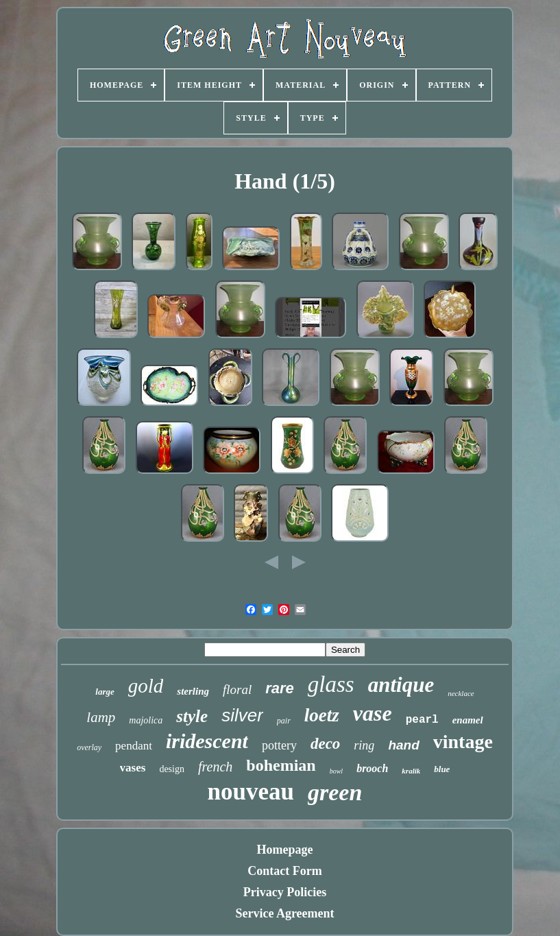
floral (237, 689)
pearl (422, 720)
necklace (461, 693)
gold (146, 686)
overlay (89, 747)
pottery (279, 745)
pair (284, 721)
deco (325, 744)
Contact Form (284, 871)
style (192, 716)
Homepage (285, 850)
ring (364, 745)
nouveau (251, 792)
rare (280, 688)
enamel (468, 720)
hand (403, 745)
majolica (146, 720)
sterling (193, 691)
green (335, 792)
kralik (411, 771)
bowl (336, 771)
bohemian (281, 765)
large (105, 692)
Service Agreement (284, 913)
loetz (322, 715)
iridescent (207, 741)
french (215, 767)
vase (373, 713)
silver (242, 715)
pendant (134, 746)
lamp (101, 717)
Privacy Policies (285, 892)
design (172, 769)
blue (442, 769)
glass (331, 684)
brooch (372, 768)
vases (133, 768)
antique (401, 685)
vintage (463, 742)
